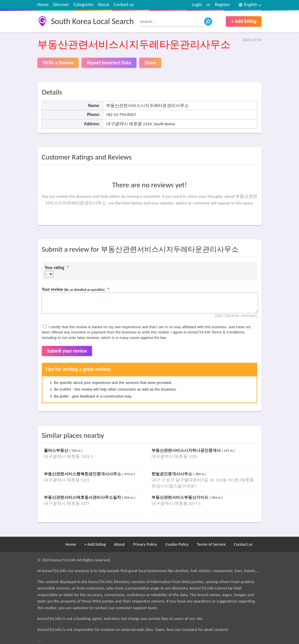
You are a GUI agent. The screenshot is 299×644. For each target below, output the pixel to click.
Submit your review (67, 351)
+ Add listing (244, 21)
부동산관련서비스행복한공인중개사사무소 (83, 474)
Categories (83, 4)
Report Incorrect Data (109, 63)
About (104, 4)
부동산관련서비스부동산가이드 (181, 497)
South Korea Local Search (92, 21)
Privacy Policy (145, 544)
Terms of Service (211, 544)
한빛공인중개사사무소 (172, 474)
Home (43, 4)
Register (222, 4)
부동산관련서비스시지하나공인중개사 (187, 450)
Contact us (124, 4)
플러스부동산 (57, 450)
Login (197, 4)
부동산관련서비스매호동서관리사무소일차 (83, 497)
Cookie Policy (177, 544)
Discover (61, 4)
